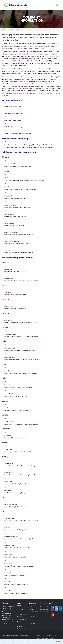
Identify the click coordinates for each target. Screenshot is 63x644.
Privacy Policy (40, 635)
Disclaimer (49, 635)
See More (37, 642)
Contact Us (40, 638)
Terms (55, 635)
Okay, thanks (58, 642)
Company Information (51, 638)
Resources (21, 629)
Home (4, 30)
